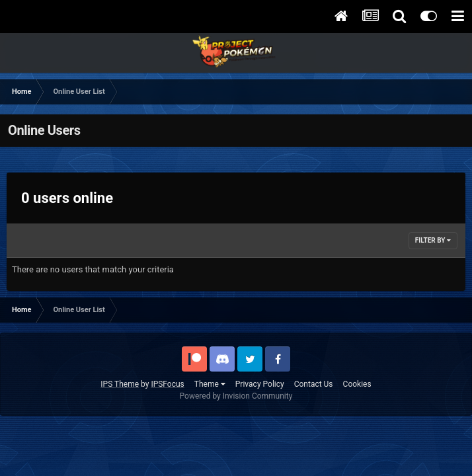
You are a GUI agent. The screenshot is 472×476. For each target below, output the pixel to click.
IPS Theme (120, 384)
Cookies (357, 384)
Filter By (433, 240)
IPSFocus (167, 384)
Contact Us (314, 384)
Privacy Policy (260, 384)
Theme (210, 384)
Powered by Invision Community (236, 396)
